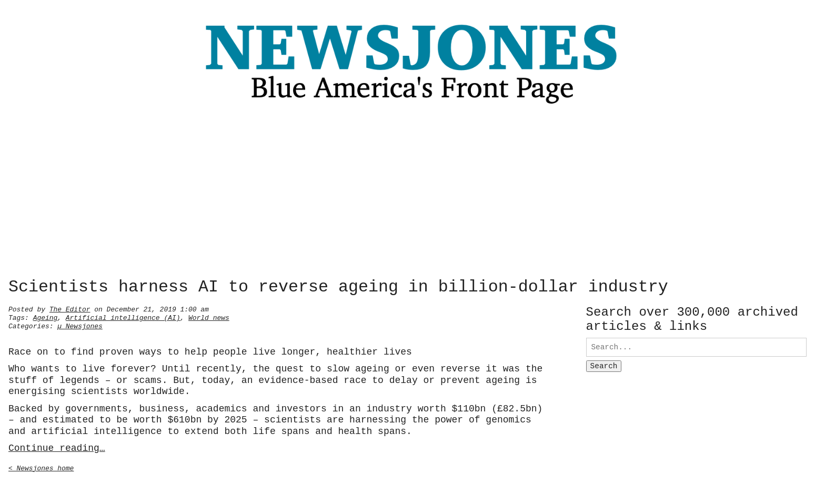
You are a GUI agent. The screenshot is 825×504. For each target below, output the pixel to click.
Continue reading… (57, 447)
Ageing (46, 317)
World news (209, 317)
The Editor (70, 308)
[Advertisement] (413, 194)
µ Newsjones (80, 325)
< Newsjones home (41, 467)
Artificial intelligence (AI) (123, 317)
